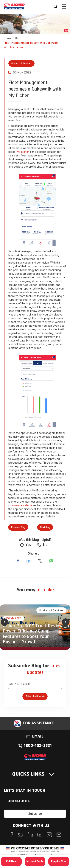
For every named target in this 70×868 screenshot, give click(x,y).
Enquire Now (59, 861)
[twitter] (40, 561)
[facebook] (18, 561)
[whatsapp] (51, 561)
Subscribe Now (35, 696)
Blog (18, 38)
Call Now (11, 861)
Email (38, 737)
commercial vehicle (20, 505)
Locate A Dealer (35, 861)
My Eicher (23, 152)
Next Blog (45, 527)
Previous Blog (18, 527)
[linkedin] (28, 561)
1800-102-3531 (38, 746)
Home (8, 38)
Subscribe (35, 814)
